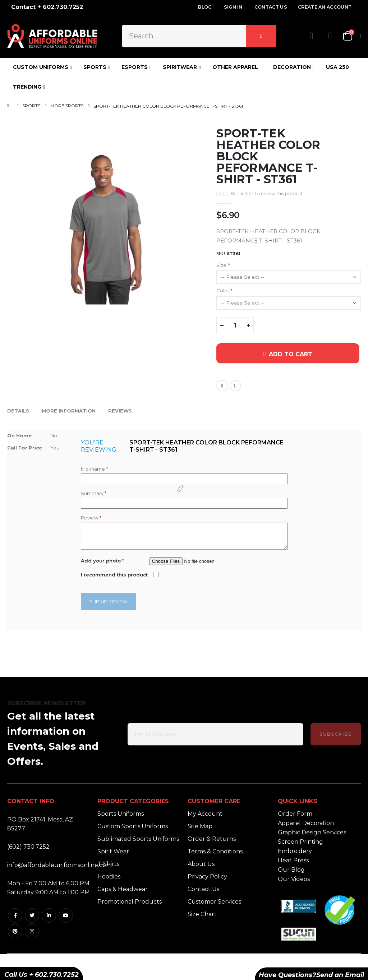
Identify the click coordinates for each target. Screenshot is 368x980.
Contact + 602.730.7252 (47, 7)
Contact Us (271, 7)
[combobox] (199, 36)
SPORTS (95, 67)
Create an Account (325, 7)
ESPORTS (135, 67)
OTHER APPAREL (235, 67)
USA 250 (337, 67)
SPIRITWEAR (180, 67)
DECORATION (292, 67)
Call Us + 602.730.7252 (42, 975)
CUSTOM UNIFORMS (41, 67)
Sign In (233, 7)
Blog (205, 7)
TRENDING (27, 87)
